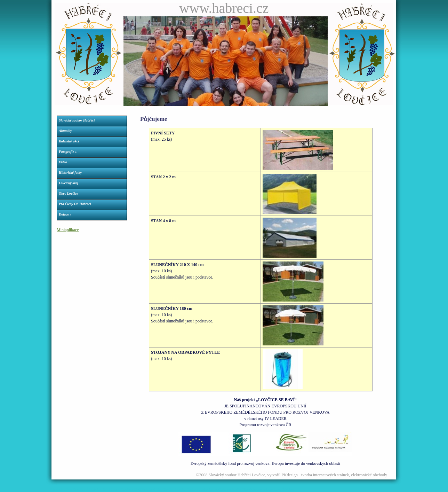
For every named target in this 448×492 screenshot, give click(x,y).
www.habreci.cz (224, 8)
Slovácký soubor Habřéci (77, 120)
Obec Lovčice (68, 193)
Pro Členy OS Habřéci (75, 204)
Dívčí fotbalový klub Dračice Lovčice (160, 489)
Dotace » (65, 214)
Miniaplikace (68, 230)
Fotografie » (68, 152)
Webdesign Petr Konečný (68, 489)
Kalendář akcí (69, 141)
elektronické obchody (369, 475)
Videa (63, 162)
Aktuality (65, 131)
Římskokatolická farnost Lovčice (109, 489)
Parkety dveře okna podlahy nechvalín (214, 489)
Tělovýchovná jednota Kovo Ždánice (268, 489)
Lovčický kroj (69, 183)
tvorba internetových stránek (325, 475)
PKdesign (290, 475)
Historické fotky (70, 173)
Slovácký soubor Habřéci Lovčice (237, 475)
